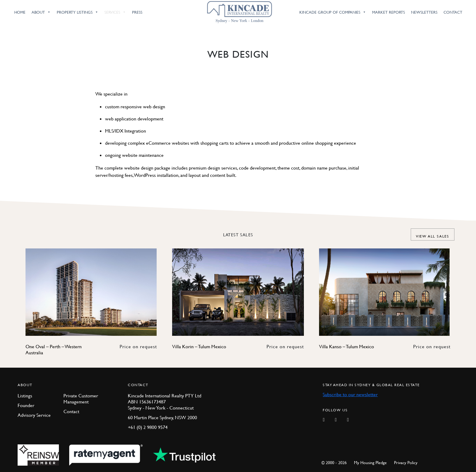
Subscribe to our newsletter (350, 394)
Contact (453, 12)
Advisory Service (34, 415)
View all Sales (433, 236)
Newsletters (424, 12)
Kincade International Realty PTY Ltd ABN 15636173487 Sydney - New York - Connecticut (165, 402)
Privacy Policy (406, 462)
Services (115, 12)
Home (20, 12)
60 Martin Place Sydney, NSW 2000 (162, 417)
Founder (26, 405)
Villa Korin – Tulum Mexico (199, 346)
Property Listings (78, 12)
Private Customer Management (81, 399)
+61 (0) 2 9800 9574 (148, 427)
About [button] (41, 12)
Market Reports (389, 12)
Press (137, 12)
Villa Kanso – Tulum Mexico (347, 346)
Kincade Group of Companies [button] (333, 12)
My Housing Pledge (370, 462)
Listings (25, 396)
